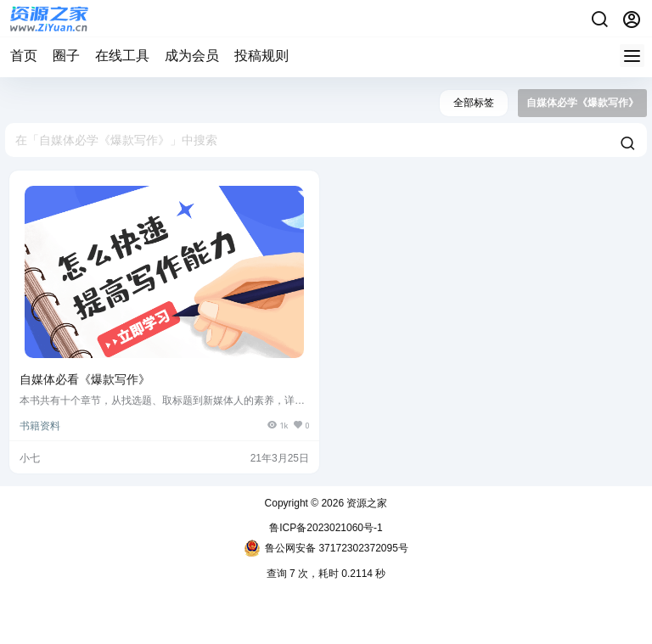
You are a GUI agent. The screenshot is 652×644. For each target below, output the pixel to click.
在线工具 (122, 56)
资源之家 (365, 503)
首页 (24, 56)
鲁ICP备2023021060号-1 (326, 528)
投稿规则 (261, 56)
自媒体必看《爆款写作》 (85, 379)
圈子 (66, 56)
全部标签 (474, 103)
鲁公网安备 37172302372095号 (326, 548)
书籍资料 (40, 426)
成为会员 (192, 56)
